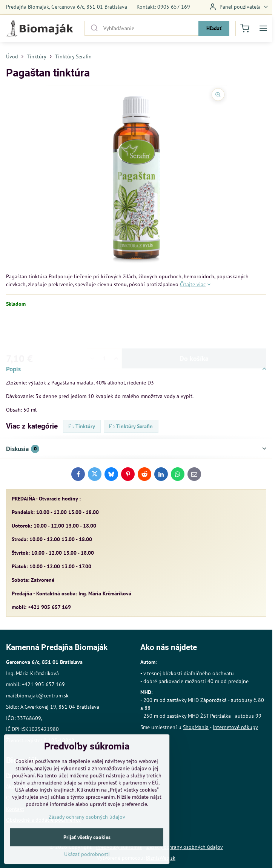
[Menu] (263, 28)
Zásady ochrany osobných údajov (185, 847)
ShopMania (196, 727)
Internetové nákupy (235, 727)
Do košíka (194, 329)
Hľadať (214, 28)
